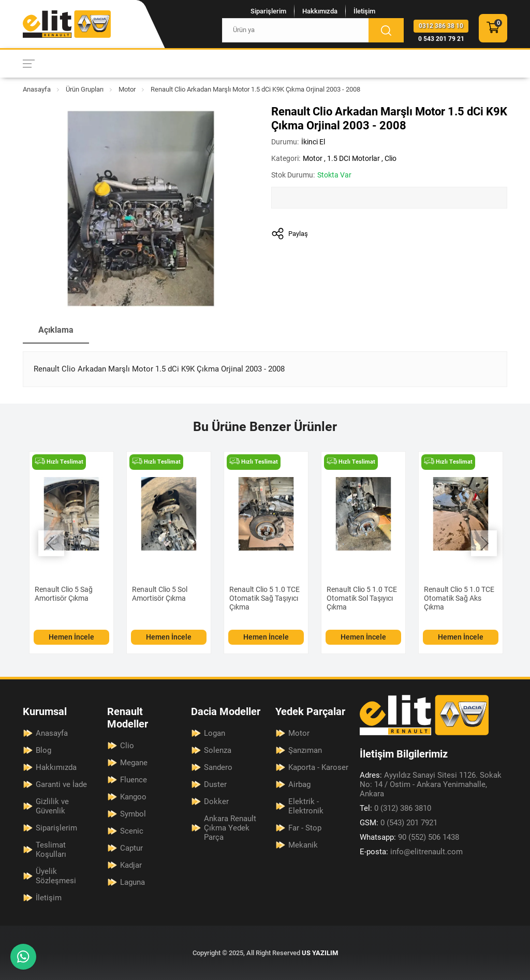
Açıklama (56, 330)
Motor (127, 89)
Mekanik (303, 845)
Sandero (218, 767)
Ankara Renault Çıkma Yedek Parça (230, 828)
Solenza (218, 750)
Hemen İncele (71, 637)
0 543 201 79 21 (441, 39)
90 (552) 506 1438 (409, 837)
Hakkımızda (320, 11)
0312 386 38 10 (441, 26)
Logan (215, 733)
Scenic (132, 831)
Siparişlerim (268, 11)
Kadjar (131, 865)
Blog (43, 750)
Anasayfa (37, 89)
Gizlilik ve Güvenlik (52, 806)
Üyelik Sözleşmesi (56, 876)
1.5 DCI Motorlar (354, 158)
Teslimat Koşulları (51, 850)
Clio (391, 158)
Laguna (132, 882)
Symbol (133, 814)
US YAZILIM (320, 953)
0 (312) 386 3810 (395, 808)
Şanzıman (305, 750)
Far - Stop (305, 828)
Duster (215, 784)
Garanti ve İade (61, 784)
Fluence (134, 780)
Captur (131, 848)
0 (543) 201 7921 (399, 823)
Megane (134, 763)
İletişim (364, 11)
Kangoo (133, 797)
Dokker (216, 801)
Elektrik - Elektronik (306, 806)
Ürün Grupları (85, 89)
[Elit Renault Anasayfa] (67, 24)
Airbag (299, 784)
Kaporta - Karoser (318, 767)
